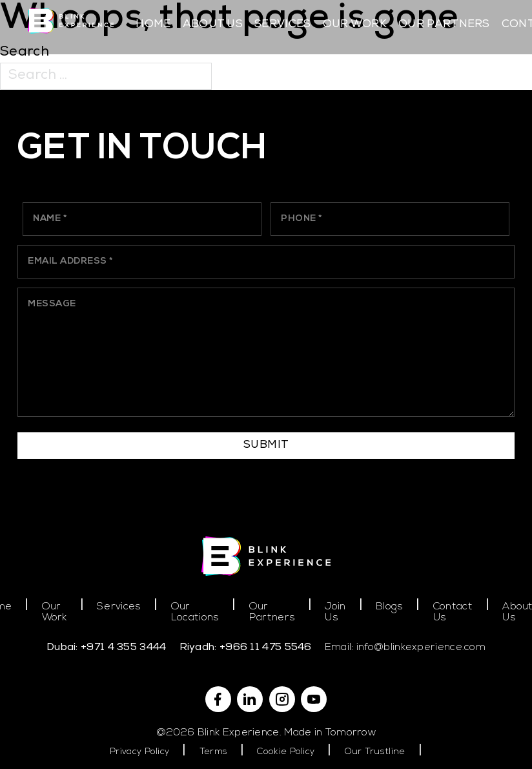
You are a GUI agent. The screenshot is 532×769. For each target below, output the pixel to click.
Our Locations (195, 613)
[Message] (266, 352)
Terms (214, 752)
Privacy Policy (139, 752)
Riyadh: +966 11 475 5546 (246, 648)
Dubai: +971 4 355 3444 (107, 648)
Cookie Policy (286, 752)
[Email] (266, 261)
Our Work (355, 25)
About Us (213, 25)
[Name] (142, 219)
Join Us (335, 613)
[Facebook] (218, 699)
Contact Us (453, 613)
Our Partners (444, 25)
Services (282, 25)
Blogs (390, 607)
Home (153, 25)
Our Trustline (375, 752)
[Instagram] (282, 699)
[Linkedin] (250, 699)
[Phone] (390, 219)
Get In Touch (142, 150)
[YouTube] (314, 699)
